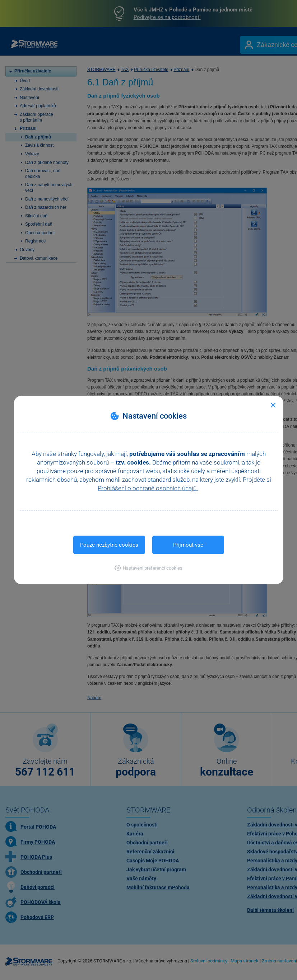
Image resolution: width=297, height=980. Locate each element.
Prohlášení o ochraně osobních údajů (148, 488)
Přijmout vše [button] (188, 545)
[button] (148, 568)
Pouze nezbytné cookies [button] (109, 545)
